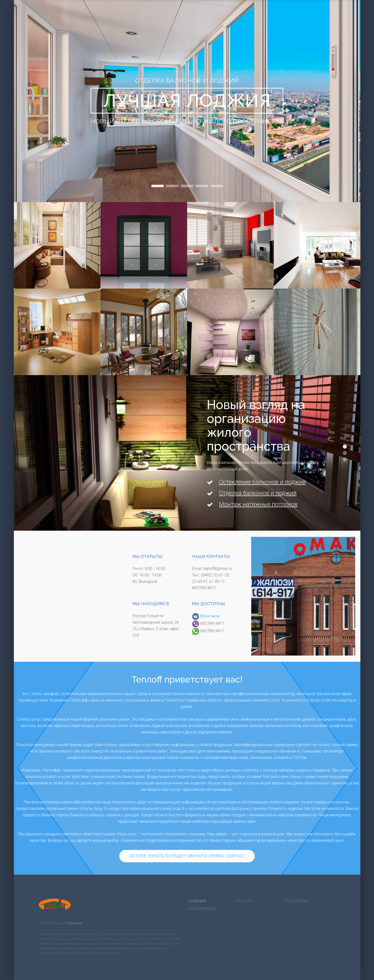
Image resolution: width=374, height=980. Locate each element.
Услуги (244, 901)
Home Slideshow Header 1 (217, 186)
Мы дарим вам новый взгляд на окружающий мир (345, 459)
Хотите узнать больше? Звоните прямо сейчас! (187, 856)
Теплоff (75, 923)
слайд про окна (172, 186)
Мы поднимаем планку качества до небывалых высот (345, 453)
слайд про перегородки (187, 186)
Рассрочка (297, 901)
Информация (202, 909)
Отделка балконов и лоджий (258, 493)
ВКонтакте (206, 616)
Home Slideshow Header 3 (202, 186)
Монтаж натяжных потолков (258, 504)
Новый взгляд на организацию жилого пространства (345, 447)
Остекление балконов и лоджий (262, 482)
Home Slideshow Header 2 (157, 186)
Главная (197, 901)
